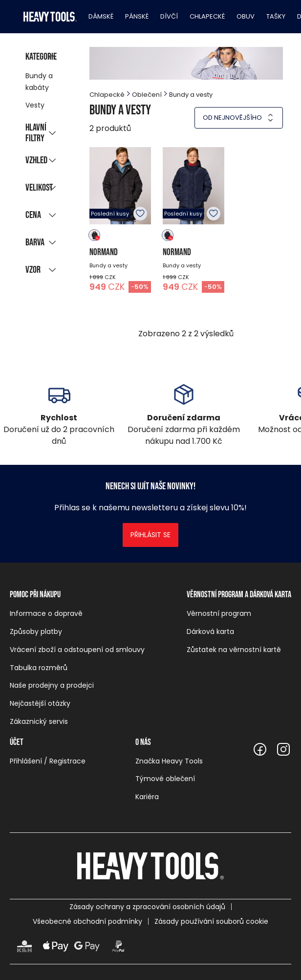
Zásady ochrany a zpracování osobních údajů (147, 907)
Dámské (101, 16)
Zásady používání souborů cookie (211, 921)
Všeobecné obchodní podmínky (87, 921)
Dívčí (169, 16)
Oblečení (147, 95)
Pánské (137, 16)
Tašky (276, 16)
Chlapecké (207, 16)
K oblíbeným (140, 214)
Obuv (246, 16)
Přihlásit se (150, 535)
